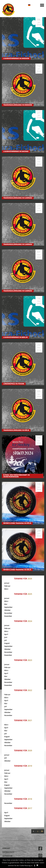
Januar (7, 583)
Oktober (7, 610)
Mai (6, 604)
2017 (30, 808)
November (8, 613)
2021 (30, 720)
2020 (30, 751)
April (6, 634)
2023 (30, 660)
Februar (7, 586)
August (7, 643)
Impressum (7, 856)
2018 (30, 799)
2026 (30, 579)
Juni (6, 637)
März (6, 589)
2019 (30, 766)
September (8, 607)
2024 (30, 621)
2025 (30, 594)
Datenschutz (8, 852)
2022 (30, 690)
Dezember (8, 616)
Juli (6, 640)
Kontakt (6, 848)
